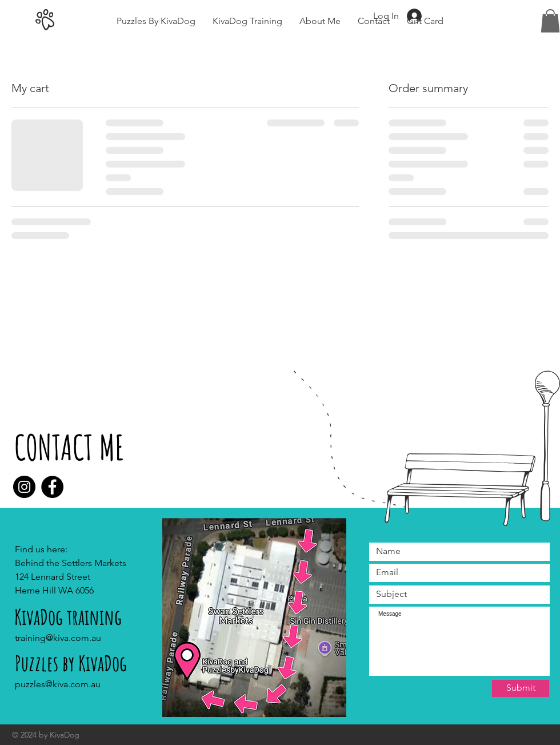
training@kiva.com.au (58, 638)
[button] (550, 21)
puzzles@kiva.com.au (58, 684)
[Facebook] (52, 487)
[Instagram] (24, 487)
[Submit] (521, 688)
